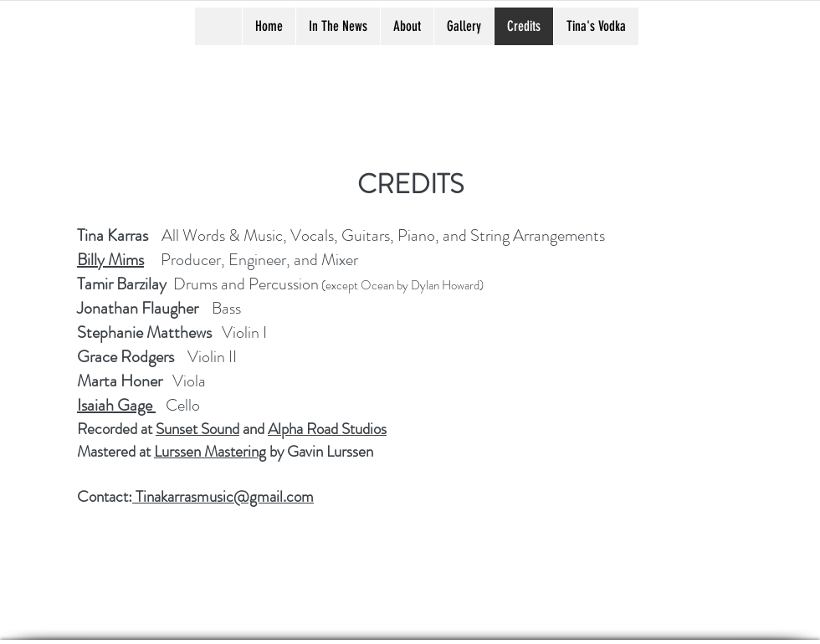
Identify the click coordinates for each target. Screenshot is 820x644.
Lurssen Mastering (210, 451)
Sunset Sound (197, 429)
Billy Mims (110, 260)
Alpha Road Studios (327, 429)
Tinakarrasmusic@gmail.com (223, 496)
